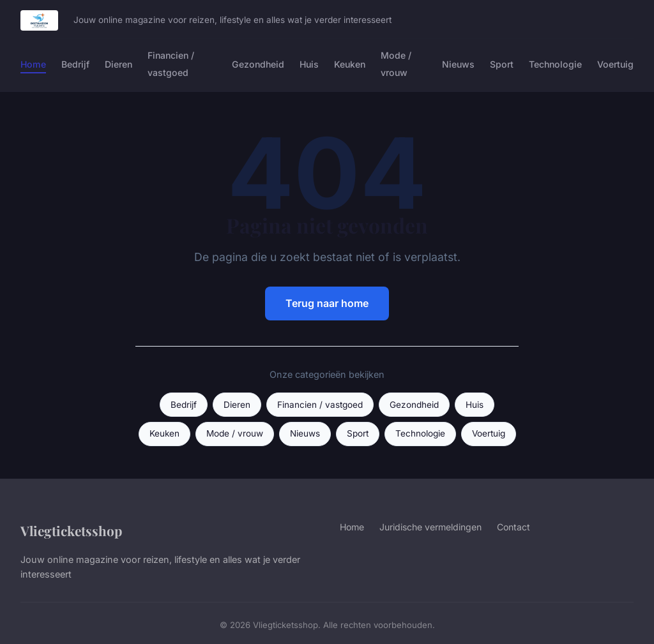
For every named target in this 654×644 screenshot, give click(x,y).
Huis (309, 64)
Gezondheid (258, 64)
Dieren (118, 64)
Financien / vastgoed (171, 64)
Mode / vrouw (396, 64)
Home (33, 64)
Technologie (555, 64)
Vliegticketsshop (71, 530)
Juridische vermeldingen (430, 527)
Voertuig (615, 64)
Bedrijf (75, 64)
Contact (513, 527)
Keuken (350, 64)
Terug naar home (327, 303)
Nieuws (458, 64)
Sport (502, 64)
